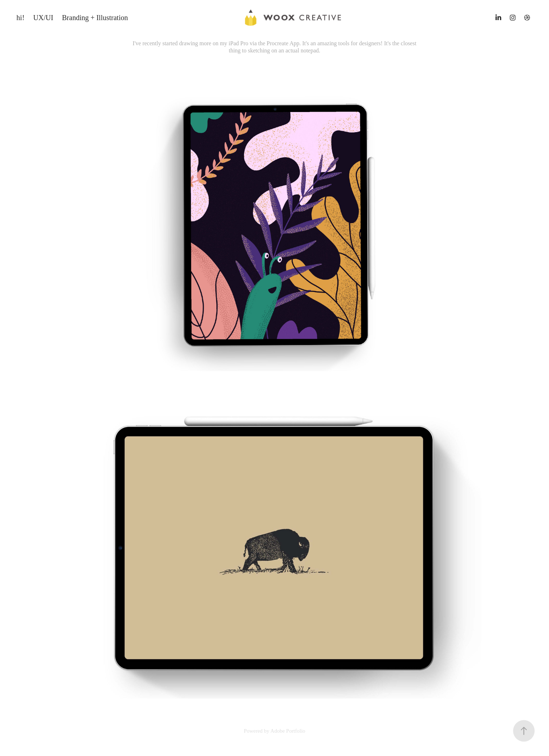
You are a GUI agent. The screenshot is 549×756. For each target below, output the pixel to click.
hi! (20, 18)
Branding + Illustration (95, 18)
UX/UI (43, 18)
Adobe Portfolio (288, 731)
